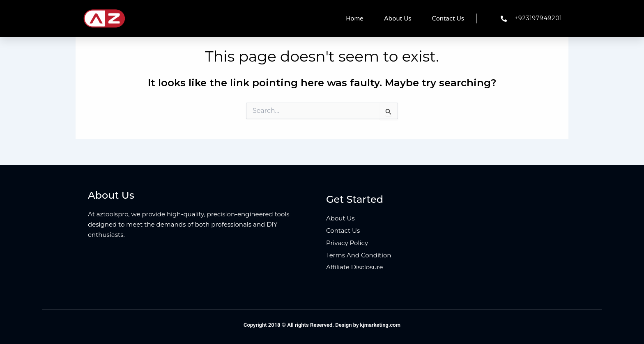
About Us (398, 18)
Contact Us (448, 18)
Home (355, 18)
